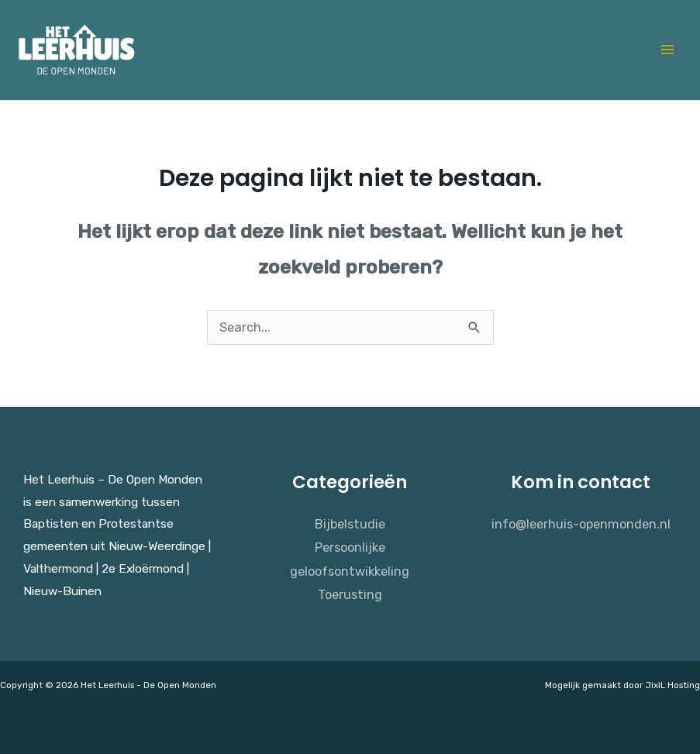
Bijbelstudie (350, 524)
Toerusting (350, 595)
